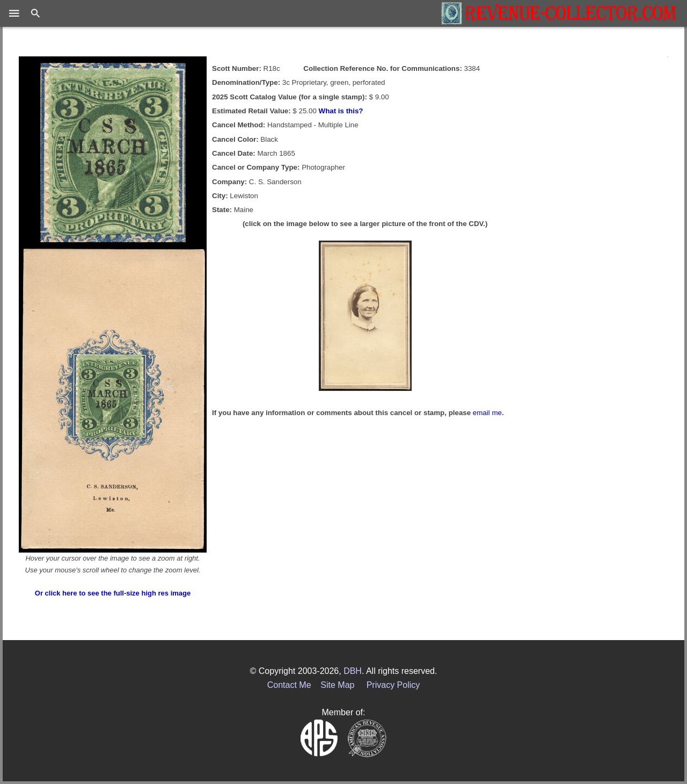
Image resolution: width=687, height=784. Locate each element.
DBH (353, 671)
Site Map (337, 685)
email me (487, 413)
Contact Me (289, 685)
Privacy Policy (393, 685)
